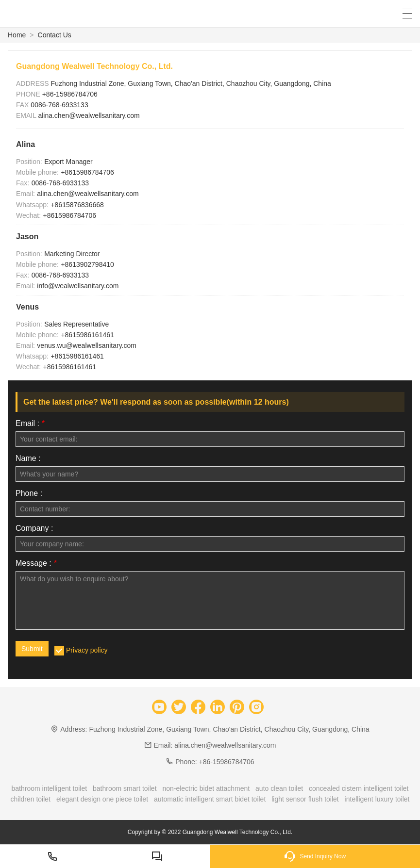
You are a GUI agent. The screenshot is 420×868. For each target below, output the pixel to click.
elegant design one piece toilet (102, 799)
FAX (23, 105)
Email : (30, 424)
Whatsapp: (32, 205)
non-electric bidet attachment (206, 788)
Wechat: (28, 215)
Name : (28, 459)
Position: (29, 162)
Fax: (23, 183)
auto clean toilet (279, 788)
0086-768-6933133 (59, 105)
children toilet (31, 799)
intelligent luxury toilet (377, 799)
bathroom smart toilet (125, 788)
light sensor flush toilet (305, 799)
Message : (36, 563)
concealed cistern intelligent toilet (359, 788)
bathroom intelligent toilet (49, 788)
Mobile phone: (37, 172)
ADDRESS (34, 83)
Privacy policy (87, 650)
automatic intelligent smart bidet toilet (210, 799)
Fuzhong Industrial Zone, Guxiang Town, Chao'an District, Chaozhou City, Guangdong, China (191, 83)
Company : (34, 528)
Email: (25, 194)
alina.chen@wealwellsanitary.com (89, 115)
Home (17, 35)
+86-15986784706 (70, 94)
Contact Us (55, 35)
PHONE (29, 94)
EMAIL (27, 115)
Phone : (29, 493)
